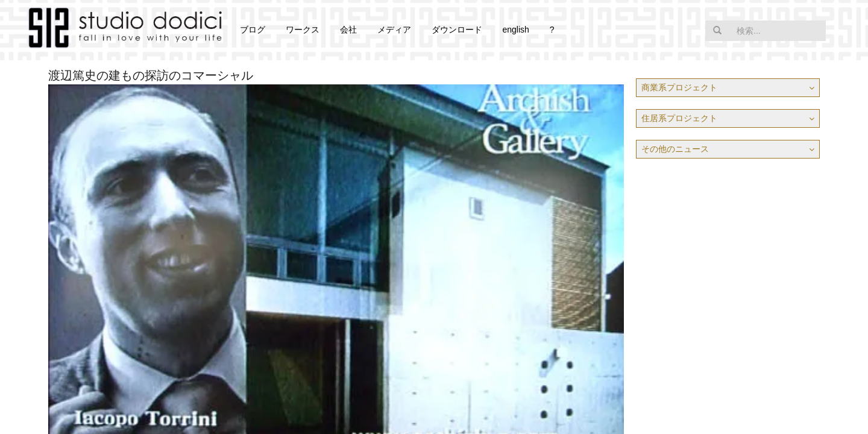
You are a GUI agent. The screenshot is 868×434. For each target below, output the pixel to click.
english (515, 30)
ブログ (253, 30)
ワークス (303, 30)
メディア (394, 30)
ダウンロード (457, 30)
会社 (348, 30)
